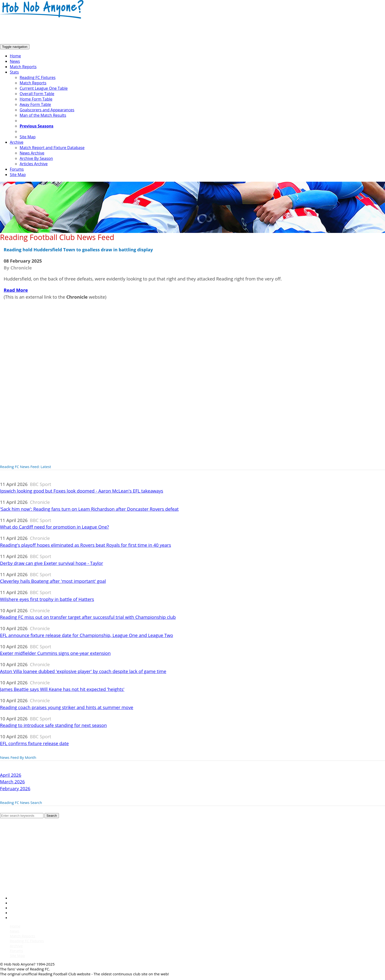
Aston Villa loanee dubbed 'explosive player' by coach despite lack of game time (83, 671)
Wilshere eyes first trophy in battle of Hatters (47, 599)
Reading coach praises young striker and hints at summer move (67, 707)
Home (15, 56)
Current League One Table (44, 88)
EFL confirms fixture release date (34, 743)
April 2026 (11, 775)
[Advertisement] (89, 32)
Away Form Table (35, 104)
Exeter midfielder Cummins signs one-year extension (55, 653)
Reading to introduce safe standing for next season (53, 725)
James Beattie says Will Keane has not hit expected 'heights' (62, 689)
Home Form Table (36, 99)
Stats (14, 72)
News (15, 61)
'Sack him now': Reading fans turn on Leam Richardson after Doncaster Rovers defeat (89, 509)
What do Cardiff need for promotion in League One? (55, 527)
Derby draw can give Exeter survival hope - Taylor (52, 563)
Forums (17, 169)
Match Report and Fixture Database (52, 148)
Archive (17, 142)
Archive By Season (36, 158)
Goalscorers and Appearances (47, 110)
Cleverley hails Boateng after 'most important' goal (53, 581)
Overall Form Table (37, 94)
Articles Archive (34, 164)
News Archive (32, 153)
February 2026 (15, 788)
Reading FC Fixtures (38, 77)
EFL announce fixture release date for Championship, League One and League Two (87, 635)
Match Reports (23, 67)
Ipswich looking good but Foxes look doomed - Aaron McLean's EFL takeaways (82, 491)
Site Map (28, 137)
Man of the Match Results (43, 115)
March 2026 (12, 782)
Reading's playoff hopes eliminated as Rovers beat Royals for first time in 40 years (86, 545)
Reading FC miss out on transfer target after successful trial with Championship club (88, 617)
